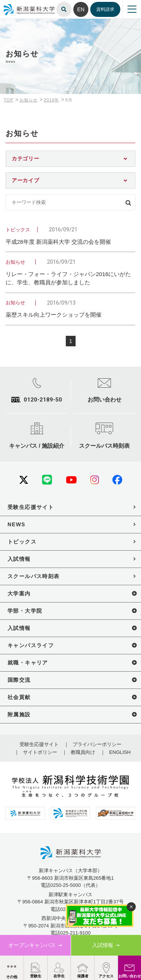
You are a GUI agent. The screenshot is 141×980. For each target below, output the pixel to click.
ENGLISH (120, 752)
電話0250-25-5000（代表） (70, 885)
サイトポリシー (40, 752)
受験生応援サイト (39, 744)
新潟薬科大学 (15, 5)
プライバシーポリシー (97, 744)
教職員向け (83, 752)
